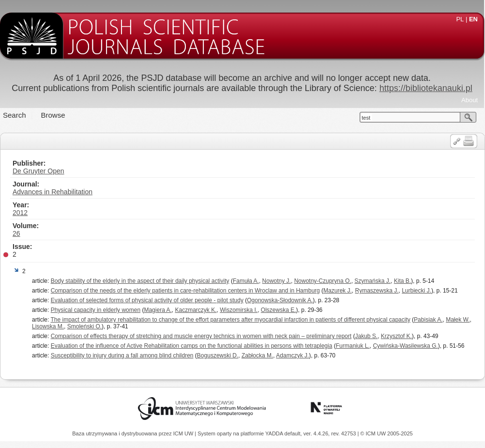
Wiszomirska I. (239, 310)
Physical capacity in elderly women (96, 310)
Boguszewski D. (218, 355)
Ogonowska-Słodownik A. (280, 300)
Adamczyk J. (292, 355)
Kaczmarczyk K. (196, 310)
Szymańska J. (372, 281)
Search (15, 115)
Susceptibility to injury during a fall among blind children (122, 355)
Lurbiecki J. (417, 291)
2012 (20, 213)
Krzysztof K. (396, 336)
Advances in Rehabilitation (53, 192)
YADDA (275, 433)
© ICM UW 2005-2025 (386, 433)
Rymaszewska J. (377, 291)
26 (16, 233)
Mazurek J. (338, 291)
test (366, 118)
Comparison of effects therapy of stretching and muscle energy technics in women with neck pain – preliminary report (201, 336)
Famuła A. (246, 281)
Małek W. (458, 320)
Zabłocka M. (257, 355)
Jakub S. (366, 336)
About (470, 100)
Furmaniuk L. (353, 346)
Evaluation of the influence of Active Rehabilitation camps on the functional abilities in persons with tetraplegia (192, 346)
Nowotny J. (277, 281)
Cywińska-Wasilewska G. (405, 346)
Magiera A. (158, 310)
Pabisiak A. (428, 320)
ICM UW (184, 433)
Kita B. (402, 281)
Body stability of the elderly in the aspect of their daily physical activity (140, 281)
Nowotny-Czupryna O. (323, 281)
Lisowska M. (48, 326)
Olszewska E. (279, 310)
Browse (53, 115)
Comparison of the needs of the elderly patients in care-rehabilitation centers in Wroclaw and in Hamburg (185, 291)
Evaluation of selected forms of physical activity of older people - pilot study (147, 300)
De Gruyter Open (38, 171)
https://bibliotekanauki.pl (426, 88)
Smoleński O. (84, 326)
